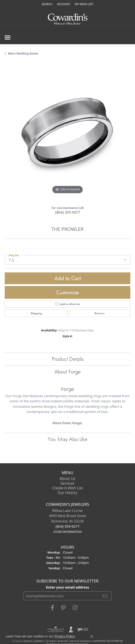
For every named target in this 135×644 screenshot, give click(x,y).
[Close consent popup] (92, 636)
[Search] (47, 4)
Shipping (36, 313)
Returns (100, 313)
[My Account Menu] (64, 4)
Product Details (68, 359)
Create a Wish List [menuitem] (68, 488)
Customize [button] (67, 292)
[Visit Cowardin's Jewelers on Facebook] (52, 608)
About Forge (68, 371)
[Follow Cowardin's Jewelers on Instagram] (75, 608)
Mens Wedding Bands (23, 53)
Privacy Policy (65, 636)
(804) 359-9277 (68, 212)
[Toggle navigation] (8, 37)
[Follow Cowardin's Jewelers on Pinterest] (63, 608)
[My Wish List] (84, 4)
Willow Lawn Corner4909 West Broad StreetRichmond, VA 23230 (67, 521)
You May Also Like (67, 439)
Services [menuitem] (67, 483)
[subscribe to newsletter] (105, 596)
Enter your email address (67, 587)
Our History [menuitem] (68, 493)
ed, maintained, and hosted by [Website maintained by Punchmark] (105, 641)
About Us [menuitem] (67, 479)
